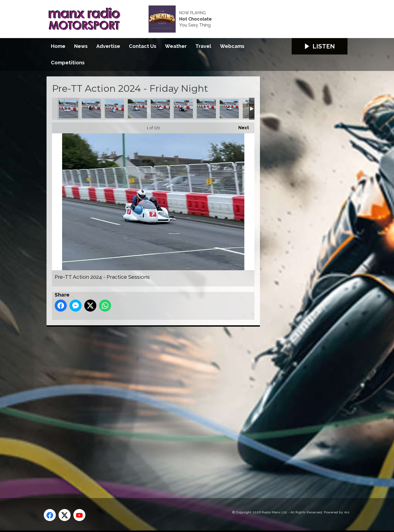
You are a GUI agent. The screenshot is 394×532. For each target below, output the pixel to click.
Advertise (108, 46)
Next (241, 126)
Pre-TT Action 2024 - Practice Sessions (68, 109)
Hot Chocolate (195, 19)
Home (58, 46)
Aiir (347, 512)
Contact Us (143, 46)
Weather (176, 46)
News (81, 46)
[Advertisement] (149, 406)
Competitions (68, 63)
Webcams (232, 46)
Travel (203, 46)
